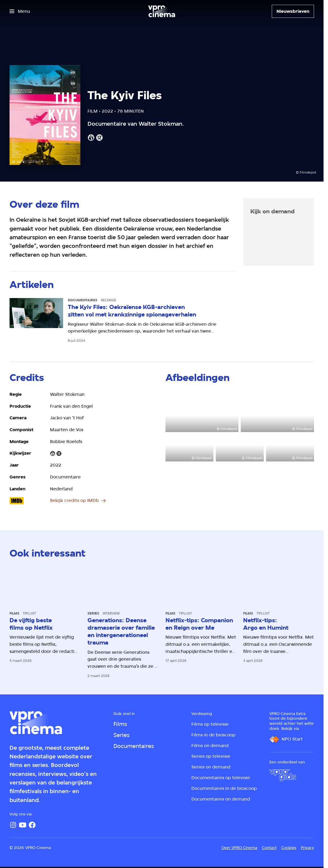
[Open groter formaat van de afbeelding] (202, 412)
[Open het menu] (20, 11)
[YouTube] (23, 825)
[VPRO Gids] (283, 775)
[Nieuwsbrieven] (293, 11)
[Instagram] (13, 825)
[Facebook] (32, 825)
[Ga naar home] (162, 11)
